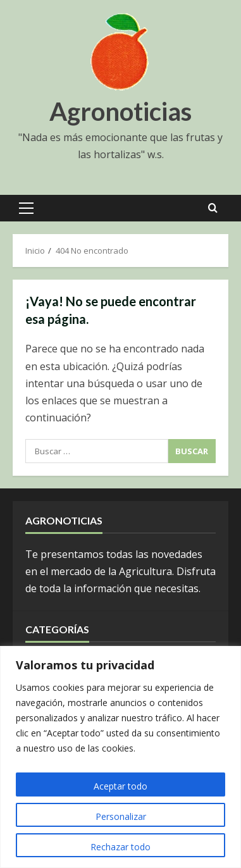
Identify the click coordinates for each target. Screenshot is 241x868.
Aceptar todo (120, 786)
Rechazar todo (120, 847)
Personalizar (121, 816)
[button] (26, 208)
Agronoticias (120, 111)
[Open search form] (213, 208)
